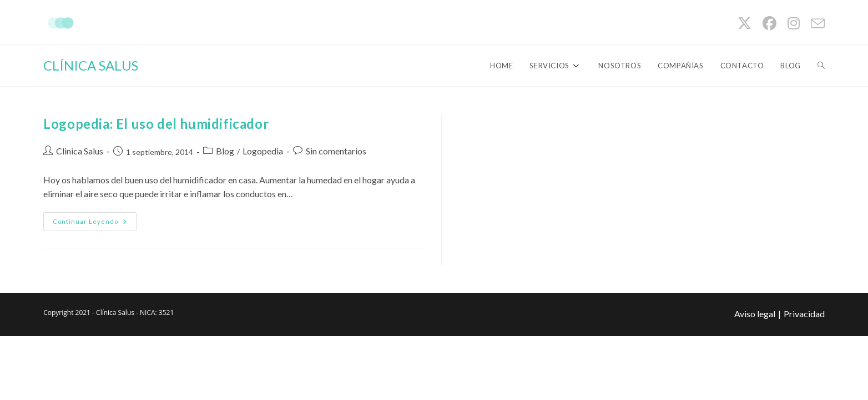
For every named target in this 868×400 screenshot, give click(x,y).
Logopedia (263, 151)
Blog (225, 151)
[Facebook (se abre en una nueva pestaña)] (769, 24)
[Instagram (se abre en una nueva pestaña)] (794, 24)
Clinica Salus (80, 151)
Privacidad (804, 314)
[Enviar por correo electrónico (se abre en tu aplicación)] (815, 24)
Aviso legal (755, 314)
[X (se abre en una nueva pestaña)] (745, 24)
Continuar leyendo (95, 224)
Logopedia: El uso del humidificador (156, 124)
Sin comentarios (336, 151)
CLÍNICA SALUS (91, 65)
